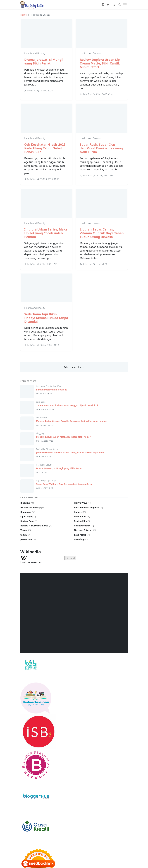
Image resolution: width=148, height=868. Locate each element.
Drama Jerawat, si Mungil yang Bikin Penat (44, 61)
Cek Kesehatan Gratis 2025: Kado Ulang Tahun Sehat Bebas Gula (45, 148)
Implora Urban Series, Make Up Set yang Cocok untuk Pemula (46, 233)
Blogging (40, 433)
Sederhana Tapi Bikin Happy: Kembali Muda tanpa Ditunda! (46, 318)
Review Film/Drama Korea (47, 449)
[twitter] (108, 5)
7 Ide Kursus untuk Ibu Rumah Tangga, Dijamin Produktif (67, 405)
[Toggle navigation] (125, 5)
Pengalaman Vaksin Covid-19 (52, 390)
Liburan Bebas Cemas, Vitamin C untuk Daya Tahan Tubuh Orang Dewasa (102, 233)
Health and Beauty (35, 53)
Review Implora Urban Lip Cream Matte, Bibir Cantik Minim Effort (100, 63)
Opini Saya (58, 386)
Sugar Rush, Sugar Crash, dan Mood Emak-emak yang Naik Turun (101, 148)
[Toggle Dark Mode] (114, 5)
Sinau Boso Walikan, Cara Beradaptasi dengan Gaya (64, 484)
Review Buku (41, 418)
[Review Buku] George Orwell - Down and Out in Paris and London (72, 421)
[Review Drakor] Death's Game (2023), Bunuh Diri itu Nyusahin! (70, 453)
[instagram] (103, 5)
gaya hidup (41, 402)
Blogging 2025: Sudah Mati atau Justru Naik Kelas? (63, 437)
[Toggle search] (119, 5)
